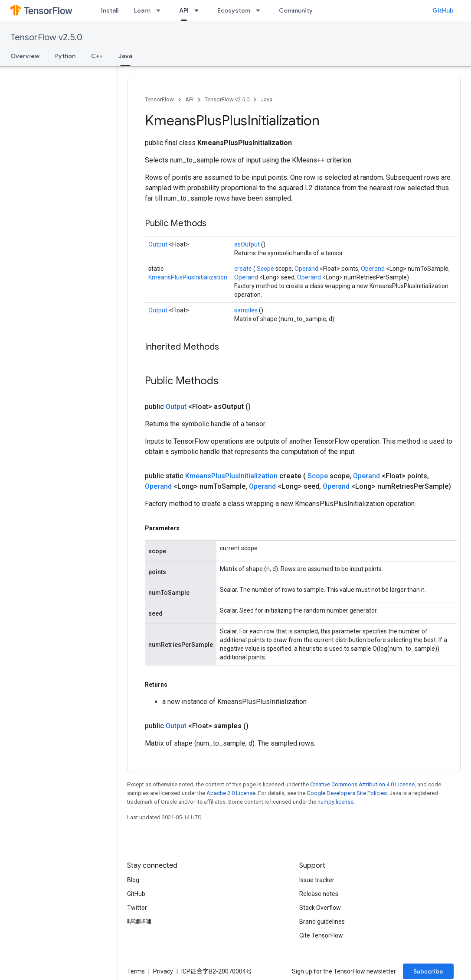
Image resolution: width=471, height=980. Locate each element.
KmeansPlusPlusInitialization (188, 277)
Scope (266, 269)
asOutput (248, 244)
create (244, 269)
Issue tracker (317, 880)
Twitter (137, 908)
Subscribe (428, 971)
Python (65, 56)
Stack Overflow (320, 908)
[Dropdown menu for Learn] (161, 10)
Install (110, 10)
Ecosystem (234, 10)
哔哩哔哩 (139, 922)
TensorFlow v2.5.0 (46, 37)
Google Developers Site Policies (347, 793)
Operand (307, 269)
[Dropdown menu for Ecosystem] (261, 10)
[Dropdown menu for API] (199, 10)
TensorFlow (159, 99)
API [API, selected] (184, 10)
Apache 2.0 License (231, 793)
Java (267, 99)
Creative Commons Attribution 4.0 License (362, 784)
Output (159, 244)
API (189, 99)
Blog (133, 880)
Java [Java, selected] (125, 56)
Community (296, 10)
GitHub (443, 10)
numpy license (335, 802)
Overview (25, 56)
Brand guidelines (322, 922)
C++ (97, 56)
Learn (142, 10)
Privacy (163, 971)
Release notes (319, 894)
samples (247, 310)
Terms (136, 971)
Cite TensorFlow (321, 935)
